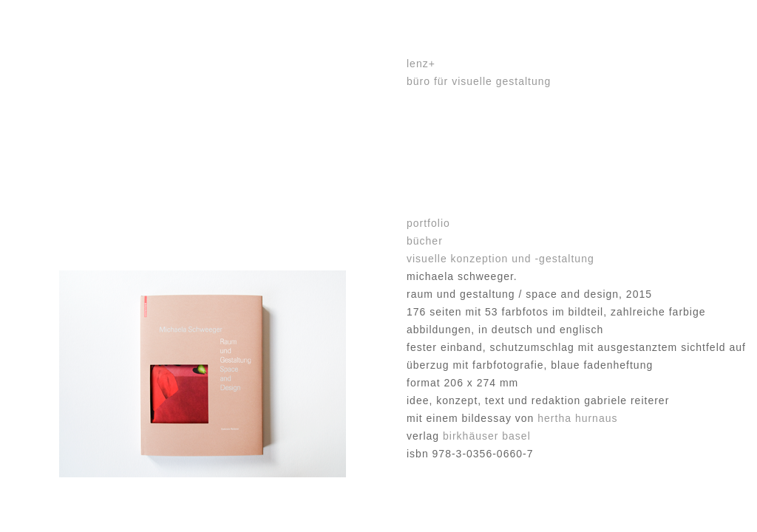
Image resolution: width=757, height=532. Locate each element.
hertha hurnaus (577, 418)
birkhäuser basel (487, 436)
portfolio (428, 223)
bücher (425, 241)
